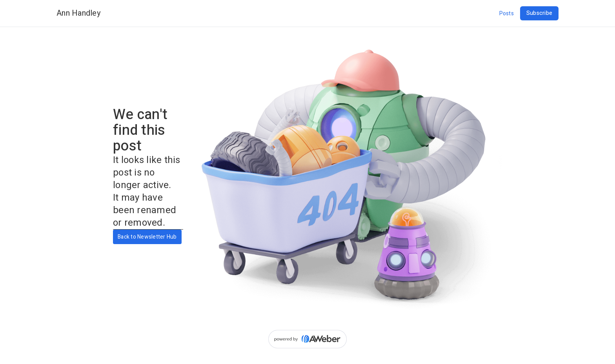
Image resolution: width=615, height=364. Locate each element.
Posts (507, 14)
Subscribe (539, 13)
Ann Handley (78, 13)
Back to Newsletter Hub (147, 237)
